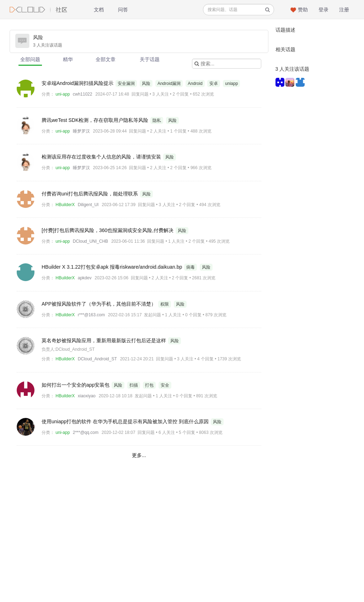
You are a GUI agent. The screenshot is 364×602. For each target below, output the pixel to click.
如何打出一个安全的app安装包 (76, 385)
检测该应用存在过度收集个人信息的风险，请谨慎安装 (102, 157)
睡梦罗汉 (81, 131)
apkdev (85, 278)
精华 (68, 59)
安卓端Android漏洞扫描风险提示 (78, 83)
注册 (344, 10)
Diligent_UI (88, 205)
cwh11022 (83, 94)
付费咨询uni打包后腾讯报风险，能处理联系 (90, 194)
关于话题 (150, 59)
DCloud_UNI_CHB (90, 241)
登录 (323, 10)
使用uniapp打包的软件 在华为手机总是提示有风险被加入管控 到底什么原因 (126, 421)
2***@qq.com (86, 432)
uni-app (63, 94)
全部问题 (30, 59)
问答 (123, 10)
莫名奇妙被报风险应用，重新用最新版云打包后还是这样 (105, 340)
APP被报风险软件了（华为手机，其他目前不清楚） (100, 304)
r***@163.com (91, 315)
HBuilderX (65, 205)
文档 (99, 10)
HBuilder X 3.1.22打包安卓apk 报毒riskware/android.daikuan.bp (113, 267)
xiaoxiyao (87, 396)
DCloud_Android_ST (97, 359)
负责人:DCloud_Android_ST (68, 349)
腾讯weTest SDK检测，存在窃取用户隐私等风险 (96, 120)
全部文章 (106, 59)
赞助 (303, 10)
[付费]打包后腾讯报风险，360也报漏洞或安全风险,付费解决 (108, 230)
